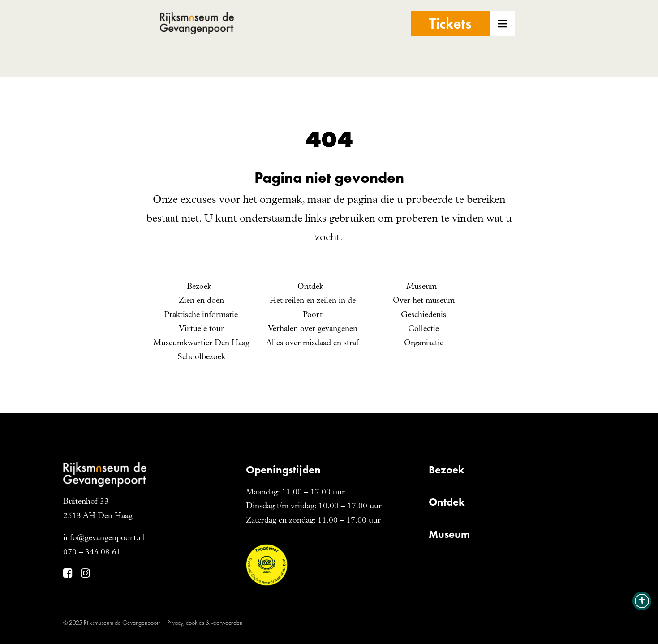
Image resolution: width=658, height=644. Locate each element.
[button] (515, 39)
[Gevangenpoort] (233, 39)
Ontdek (310, 287)
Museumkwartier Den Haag (201, 343)
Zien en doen (201, 301)
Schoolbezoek (201, 357)
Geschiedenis (424, 315)
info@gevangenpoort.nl (104, 538)
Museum (421, 287)
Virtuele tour (201, 329)
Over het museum (424, 301)
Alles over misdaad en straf (312, 343)
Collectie (424, 329)
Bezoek (199, 287)
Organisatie (424, 343)
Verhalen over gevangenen (313, 329)
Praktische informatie (201, 315)
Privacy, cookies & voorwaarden (205, 623)
